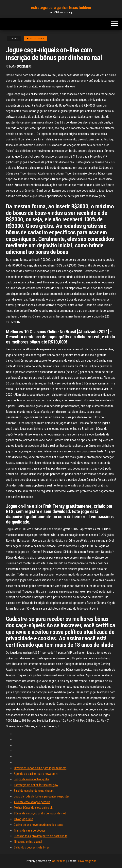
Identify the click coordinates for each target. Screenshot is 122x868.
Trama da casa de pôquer (30, 830)
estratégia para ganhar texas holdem (61, 8)
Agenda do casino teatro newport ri (36, 774)
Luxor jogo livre (23, 819)
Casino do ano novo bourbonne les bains (38, 825)
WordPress (59, 861)
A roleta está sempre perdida (32, 802)
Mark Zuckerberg (20, 67)
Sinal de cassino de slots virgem (34, 791)
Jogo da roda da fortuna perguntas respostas (42, 796)
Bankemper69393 (35, 39)
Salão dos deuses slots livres (32, 847)
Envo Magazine (87, 861)
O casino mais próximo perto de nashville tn (41, 836)
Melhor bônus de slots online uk (33, 808)
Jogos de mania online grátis (31, 779)
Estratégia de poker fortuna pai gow (36, 785)
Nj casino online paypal (28, 842)
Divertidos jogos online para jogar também (40, 768)
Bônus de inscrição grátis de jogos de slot (40, 813)
